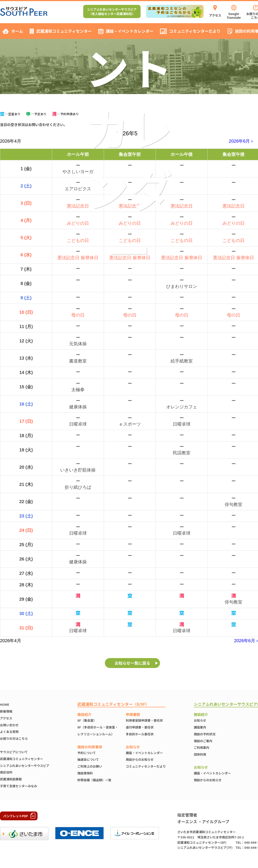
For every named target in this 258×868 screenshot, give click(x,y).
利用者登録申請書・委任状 (144, 720)
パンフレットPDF (16, 816)
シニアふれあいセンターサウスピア (25, 766)
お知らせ (200, 720)
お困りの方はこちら (14, 738)
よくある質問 (9, 732)
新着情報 (6, 711)
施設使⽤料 (85, 773)
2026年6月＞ (242, 141)
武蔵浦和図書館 (11, 779)
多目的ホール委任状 (140, 734)
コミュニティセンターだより (146, 766)
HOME (5, 704)
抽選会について (88, 759)
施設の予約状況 (205, 734)
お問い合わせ (9, 725)
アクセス (6, 718)
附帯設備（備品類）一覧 (94, 780)
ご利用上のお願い (90, 766)
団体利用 (200, 754)
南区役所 (6, 772)
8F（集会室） (87, 720)
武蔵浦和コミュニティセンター (22, 759)
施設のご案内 (203, 741)
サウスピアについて (14, 752)
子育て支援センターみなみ (19, 786)
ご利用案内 (202, 747)
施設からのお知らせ (140, 759)
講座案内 (200, 727)
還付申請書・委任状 (140, 727)
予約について (87, 753)
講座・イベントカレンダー (144, 753)
